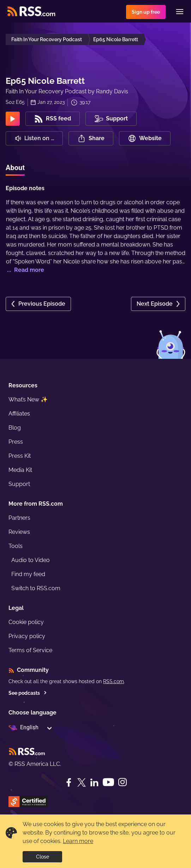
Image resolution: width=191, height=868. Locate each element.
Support (19, 484)
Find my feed (28, 574)
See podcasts (28, 693)
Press (16, 442)
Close (43, 857)
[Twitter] (82, 782)
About (15, 168)
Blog (15, 428)
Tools (16, 546)
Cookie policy (26, 622)
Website (145, 138)
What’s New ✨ (28, 399)
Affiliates (19, 414)
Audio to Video (31, 560)
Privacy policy (27, 636)
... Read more (25, 270)
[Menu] (180, 12)
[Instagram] (123, 782)
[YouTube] (108, 782)
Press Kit (20, 456)
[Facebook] (69, 782)
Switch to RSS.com (36, 588)
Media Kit (20, 470)
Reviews (19, 532)
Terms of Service (30, 650)
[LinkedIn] (94, 782)
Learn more (78, 841)
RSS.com (114, 681)
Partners (19, 518)
